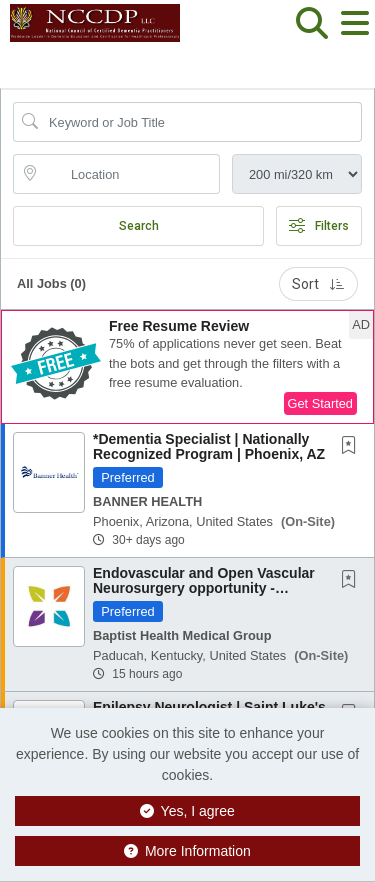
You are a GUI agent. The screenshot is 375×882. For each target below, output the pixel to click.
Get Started (320, 403)
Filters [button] (319, 226)
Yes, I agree (187, 811)
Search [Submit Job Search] (139, 226)
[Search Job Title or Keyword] (201, 122)
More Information (187, 851)
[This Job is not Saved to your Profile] (353, 447)
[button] (354, 39)
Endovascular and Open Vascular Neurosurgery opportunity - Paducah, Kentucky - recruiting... (204, 588)
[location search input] (130, 174)
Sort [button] (318, 284)
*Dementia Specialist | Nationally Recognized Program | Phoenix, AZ (209, 446)
